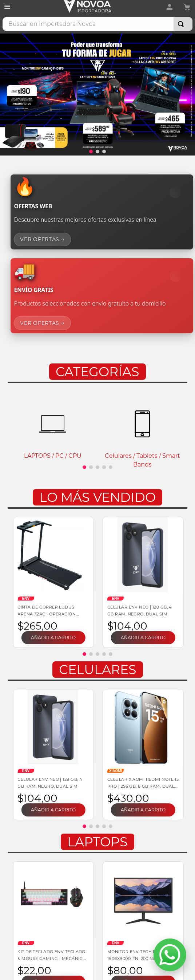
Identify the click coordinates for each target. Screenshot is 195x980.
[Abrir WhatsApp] (170, 955)
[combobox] (97, 24)
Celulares (98, 670)
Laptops (97, 842)
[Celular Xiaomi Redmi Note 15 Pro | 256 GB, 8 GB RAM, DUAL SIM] (142, 755)
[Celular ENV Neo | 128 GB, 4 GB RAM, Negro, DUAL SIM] (142, 582)
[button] (91, 151)
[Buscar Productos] (182, 24)
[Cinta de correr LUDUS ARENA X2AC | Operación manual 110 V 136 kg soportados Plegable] (53, 582)
